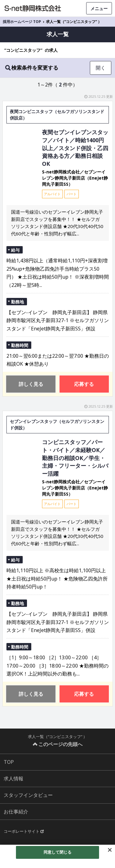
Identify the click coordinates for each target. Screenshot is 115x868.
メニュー (99, 8)
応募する (84, 384)
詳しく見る (31, 384)
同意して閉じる (58, 852)
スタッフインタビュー (28, 795)
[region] (57, 856)
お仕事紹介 (16, 812)
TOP (9, 762)
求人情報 (13, 779)
